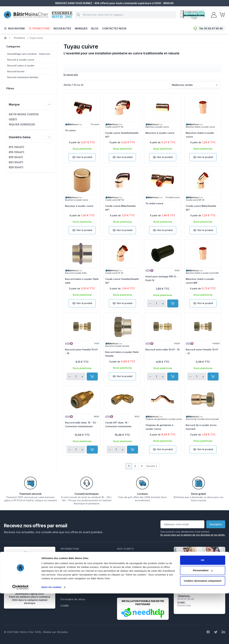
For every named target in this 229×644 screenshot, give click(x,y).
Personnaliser (203, 621)
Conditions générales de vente (78, 561)
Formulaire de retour (73, 599)
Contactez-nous (114, 28)
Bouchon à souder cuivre (79, 206)
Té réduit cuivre (154, 203)
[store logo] (26, 15)
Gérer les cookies (51, 638)
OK (203, 611)
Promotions (39, 28)
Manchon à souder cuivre (160, 133)
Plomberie (19, 38)
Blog (95, 28)
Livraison (66, 568)
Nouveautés (62, 28)
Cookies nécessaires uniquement (203, 631)
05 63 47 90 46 (213, 28)
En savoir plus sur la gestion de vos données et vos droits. (193, 535)
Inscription (216, 524)
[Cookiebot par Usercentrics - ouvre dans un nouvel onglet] (20, 638)
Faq (63, 574)
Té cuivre (70, 130)
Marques (81, 28)
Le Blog (65, 580)
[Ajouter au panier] (173, 303)
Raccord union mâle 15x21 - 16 (163, 350)
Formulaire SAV (70, 593)
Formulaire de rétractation (76, 587)
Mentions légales (71, 555)
